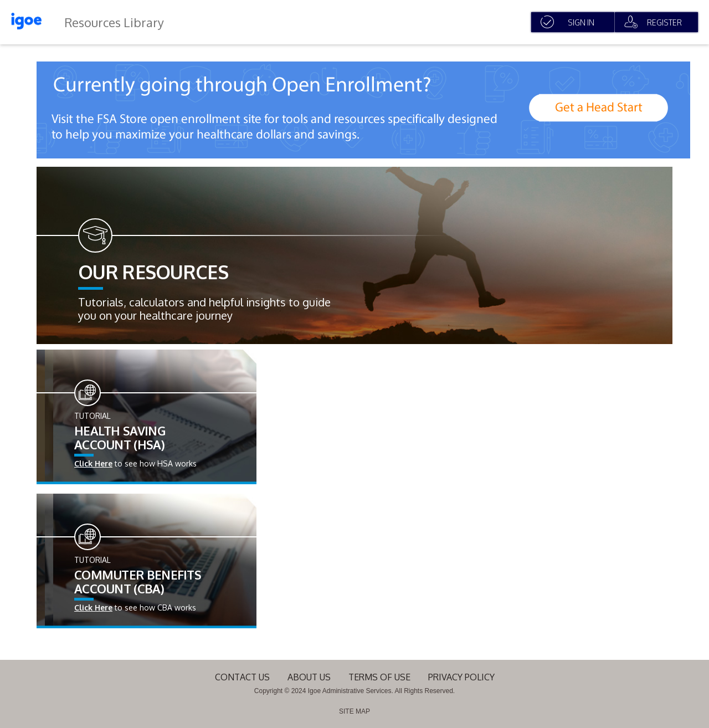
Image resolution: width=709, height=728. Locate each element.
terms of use (379, 677)
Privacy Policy (461, 677)
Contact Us (242, 677)
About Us (309, 677)
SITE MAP (354, 711)
